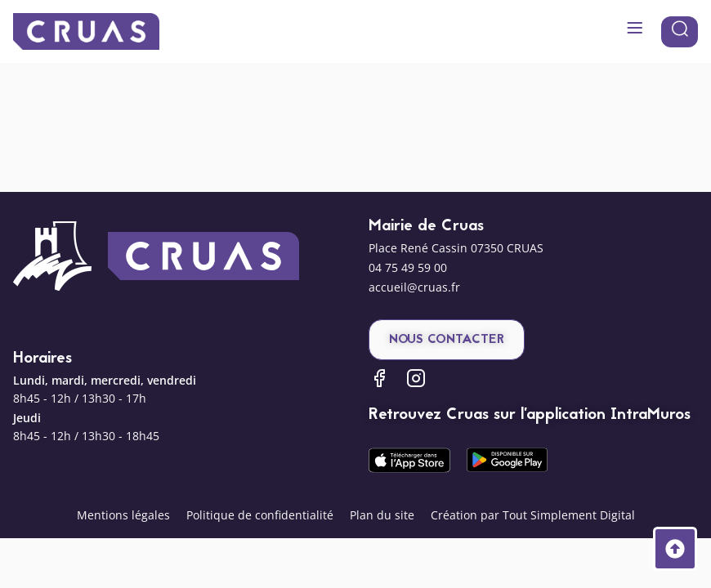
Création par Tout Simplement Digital (533, 515)
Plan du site (382, 515)
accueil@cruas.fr (414, 287)
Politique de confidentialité (260, 515)
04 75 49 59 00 (408, 267)
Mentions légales (123, 515)
